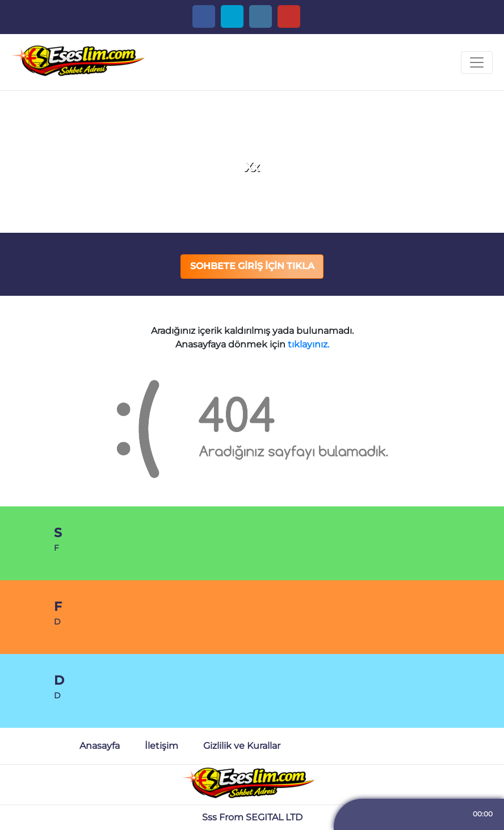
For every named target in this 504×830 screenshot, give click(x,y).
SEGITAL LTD (274, 817)
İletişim (161, 746)
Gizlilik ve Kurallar (242, 746)
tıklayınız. (308, 344)
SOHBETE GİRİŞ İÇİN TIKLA (252, 266)
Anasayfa (100, 746)
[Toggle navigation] (477, 62)
